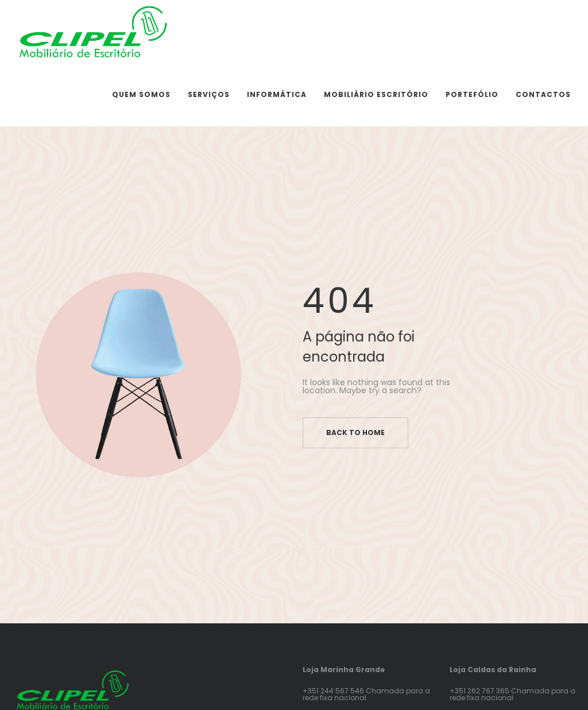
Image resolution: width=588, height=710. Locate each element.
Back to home (355, 432)
